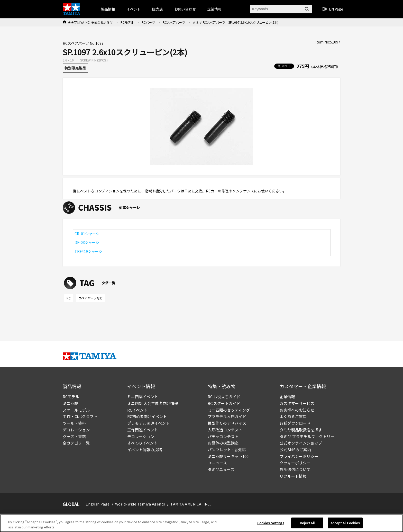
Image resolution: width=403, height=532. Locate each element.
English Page (98, 504)
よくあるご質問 (293, 416)
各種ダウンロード (295, 423)
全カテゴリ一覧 (76, 443)
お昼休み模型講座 (223, 443)
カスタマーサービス (297, 403)
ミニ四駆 (70, 403)
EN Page (333, 9)
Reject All (307, 525)
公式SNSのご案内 (295, 450)
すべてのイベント (142, 443)
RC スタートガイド (224, 403)
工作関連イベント (143, 430)
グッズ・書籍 (74, 436)
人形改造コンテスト (225, 430)
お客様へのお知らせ (297, 410)
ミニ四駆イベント (143, 397)
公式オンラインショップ (301, 443)
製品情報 (108, 9)
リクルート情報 (293, 476)
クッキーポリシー (295, 463)
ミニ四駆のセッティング (229, 410)
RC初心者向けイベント (147, 416)
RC (69, 298)
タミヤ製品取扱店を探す (301, 430)
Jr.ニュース (217, 463)
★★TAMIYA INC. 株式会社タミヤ (90, 22)
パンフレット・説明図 (227, 450)
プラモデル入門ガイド (227, 416)
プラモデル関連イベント (148, 423)
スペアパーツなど (91, 298)
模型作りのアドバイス (227, 423)
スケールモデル (76, 410)
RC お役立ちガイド (224, 397)
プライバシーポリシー (299, 456)
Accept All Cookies (345, 525)
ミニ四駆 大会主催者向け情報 (153, 403)
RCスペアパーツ (174, 22)
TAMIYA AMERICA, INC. (191, 504)
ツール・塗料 (74, 423)
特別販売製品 (75, 68)
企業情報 (287, 397)
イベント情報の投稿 (145, 450)
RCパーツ (148, 22)
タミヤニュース (221, 469)
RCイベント (137, 410)
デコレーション (76, 430)
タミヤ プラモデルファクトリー (307, 436)
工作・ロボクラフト (80, 416)
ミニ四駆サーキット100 (228, 456)
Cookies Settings (271, 525)
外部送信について (295, 469)
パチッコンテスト (223, 436)
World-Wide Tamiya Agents (140, 504)
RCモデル (127, 22)
